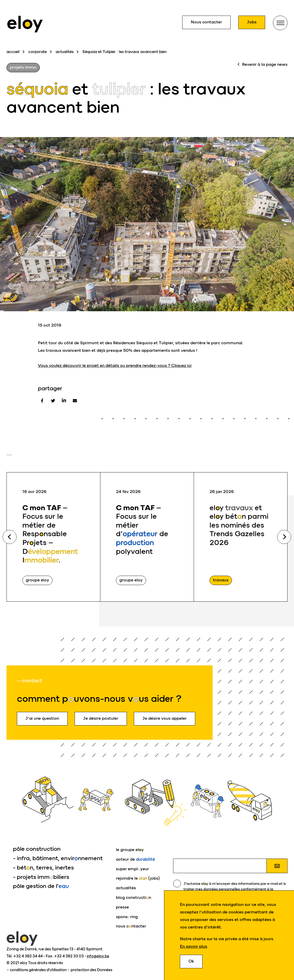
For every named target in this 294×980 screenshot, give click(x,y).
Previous (10, 537)
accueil (13, 52)
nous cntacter (131, 926)
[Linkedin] (64, 401)
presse (122, 907)
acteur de (135, 859)
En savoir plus (194, 947)
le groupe (130, 850)
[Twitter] (53, 401)
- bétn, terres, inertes (43, 868)
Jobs (252, 22)
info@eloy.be (98, 956)
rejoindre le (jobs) (138, 878)
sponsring (127, 917)
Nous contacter (206, 22)
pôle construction (37, 849)
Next (284, 537)
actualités (65, 52)
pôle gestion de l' (41, 886)
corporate (38, 52)
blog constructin (133, 897)
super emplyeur (132, 869)
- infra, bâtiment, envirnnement (58, 858)
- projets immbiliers (41, 877)
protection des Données (92, 970)
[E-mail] (75, 401)
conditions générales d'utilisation (39, 970)
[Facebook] (42, 401)
